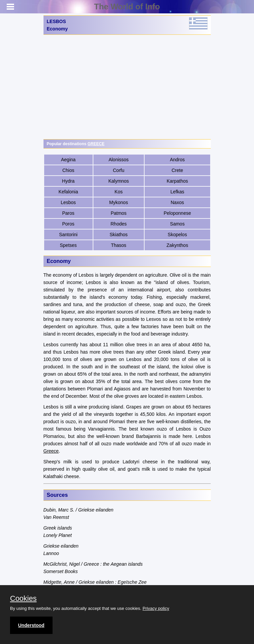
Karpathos (177, 181)
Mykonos (118, 202)
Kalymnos (119, 181)
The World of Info (127, 7)
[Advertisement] (127, 87)
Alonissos (118, 160)
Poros (68, 224)
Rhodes (118, 224)
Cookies (23, 599)
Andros (177, 160)
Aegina (68, 160)
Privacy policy (156, 608)
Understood (31, 625)
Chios (68, 170)
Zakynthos (178, 245)
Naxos (177, 202)
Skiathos (119, 235)
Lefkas (177, 192)
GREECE (96, 144)
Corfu (118, 170)
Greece (51, 451)
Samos (177, 224)
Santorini (68, 235)
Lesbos (68, 202)
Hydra (68, 181)
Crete (177, 170)
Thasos (118, 245)
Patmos (119, 213)
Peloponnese (177, 213)
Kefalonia (68, 192)
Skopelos (177, 235)
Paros (68, 213)
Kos (118, 192)
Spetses (68, 245)
